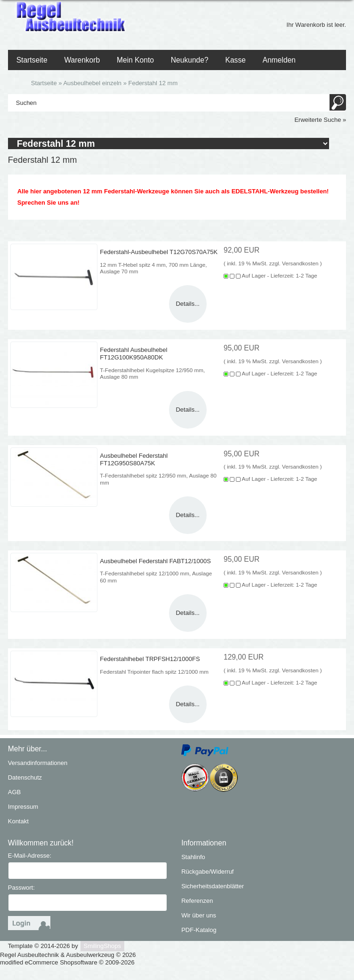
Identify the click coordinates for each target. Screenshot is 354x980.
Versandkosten (300, 263)
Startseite (32, 60)
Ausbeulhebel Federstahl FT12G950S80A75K (134, 459)
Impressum (23, 807)
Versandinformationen (38, 763)
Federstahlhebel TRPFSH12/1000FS (150, 659)
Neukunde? (190, 60)
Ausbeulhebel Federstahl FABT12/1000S (155, 561)
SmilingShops (103, 946)
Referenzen (197, 901)
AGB (14, 792)
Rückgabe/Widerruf (207, 872)
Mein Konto (135, 60)
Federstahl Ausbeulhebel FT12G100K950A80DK (133, 354)
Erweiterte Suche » (320, 120)
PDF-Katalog (199, 930)
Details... (188, 304)
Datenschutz (25, 777)
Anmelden (279, 60)
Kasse (236, 60)
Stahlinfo (193, 857)
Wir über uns (199, 915)
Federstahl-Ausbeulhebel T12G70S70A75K (159, 252)
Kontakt (18, 821)
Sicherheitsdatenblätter (213, 886)
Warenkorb (82, 60)
